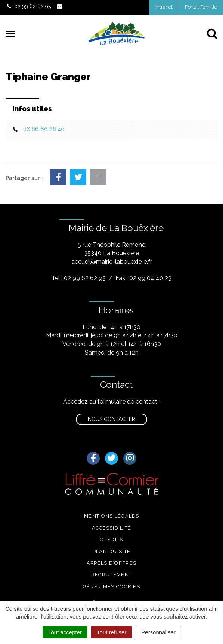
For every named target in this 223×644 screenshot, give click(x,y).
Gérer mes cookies (111, 587)
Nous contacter (111, 419)
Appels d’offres (112, 563)
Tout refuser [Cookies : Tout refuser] (111, 632)
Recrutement (111, 575)
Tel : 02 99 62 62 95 (79, 278)
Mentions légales (111, 516)
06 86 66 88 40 (44, 129)
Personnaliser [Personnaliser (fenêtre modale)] (158, 632)
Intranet (164, 7)
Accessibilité (112, 528)
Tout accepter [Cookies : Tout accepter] (65, 632)
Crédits (111, 539)
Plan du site (112, 551)
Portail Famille (201, 7)
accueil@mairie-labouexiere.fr (112, 262)
